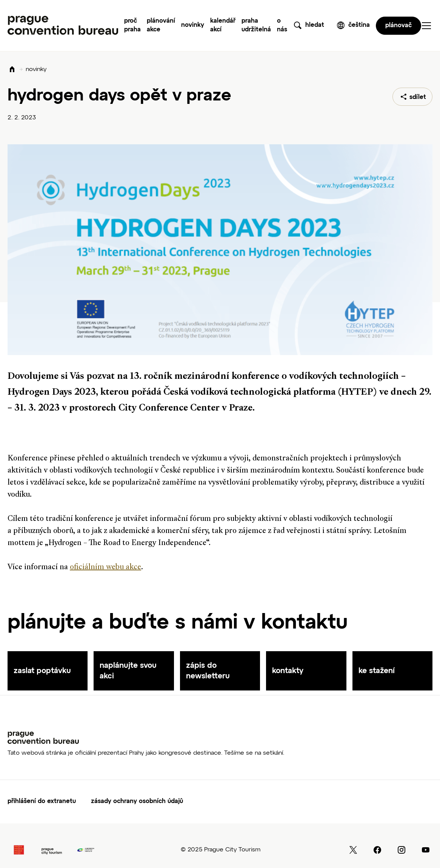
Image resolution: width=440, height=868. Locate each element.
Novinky (193, 25)
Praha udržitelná (256, 25)
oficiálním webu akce (105, 567)
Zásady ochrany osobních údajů (137, 802)
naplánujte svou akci (128, 671)
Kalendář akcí (223, 25)
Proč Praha (132, 25)
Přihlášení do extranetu (42, 802)
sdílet (418, 97)
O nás (282, 25)
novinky (36, 70)
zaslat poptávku (42, 671)
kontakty (288, 671)
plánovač (398, 26)
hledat (315, 25)
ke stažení (377, 671)
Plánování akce (161, 25)
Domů (12, 70)
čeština (359, 25)
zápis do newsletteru (208, 671)
